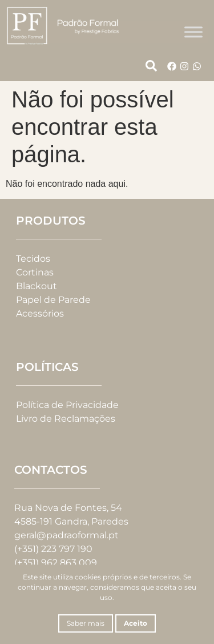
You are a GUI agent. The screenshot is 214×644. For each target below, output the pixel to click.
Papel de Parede (53, 300)
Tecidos (33, 259)
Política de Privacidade (67, 405)
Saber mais (86, 623)
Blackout (37, 286)
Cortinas (35, 272)
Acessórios (40, 313)
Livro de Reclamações (66, 419)
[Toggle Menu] (193, 32)
